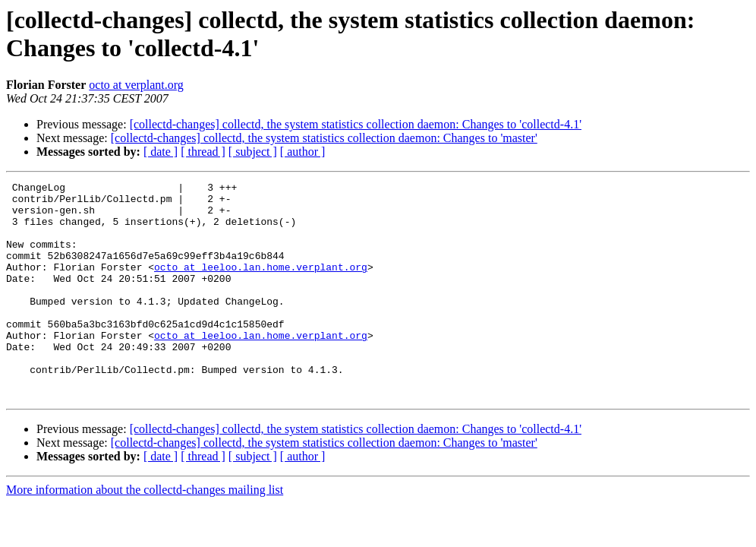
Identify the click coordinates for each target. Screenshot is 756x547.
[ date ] (161, 152)
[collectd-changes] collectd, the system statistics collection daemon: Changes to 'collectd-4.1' (356, 124)
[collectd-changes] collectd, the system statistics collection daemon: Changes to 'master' (324, 138)
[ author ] (303, 152)
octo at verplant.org (136, 85)
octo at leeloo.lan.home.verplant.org (261, 285)
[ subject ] (253, 152)
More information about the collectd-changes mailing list (145, 533)
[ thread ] (203, 152)
